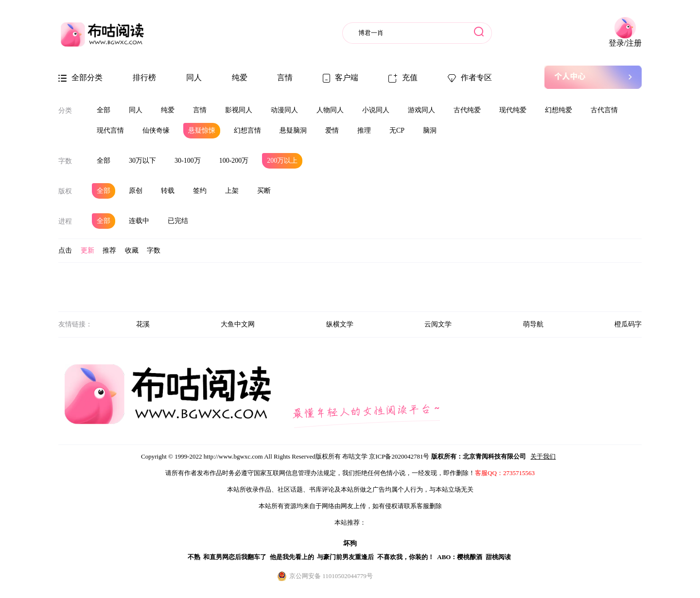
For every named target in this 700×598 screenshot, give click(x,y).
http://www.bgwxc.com (233, 456)
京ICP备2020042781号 (399, 456)
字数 (65, 161)
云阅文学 (438, 324)
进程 (65, 221)
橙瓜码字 (628, 324)
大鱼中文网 (238, 324)
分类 (65, 111)
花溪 (143, 324)
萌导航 (533, 324)
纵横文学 (340, 324)
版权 (65, 191)
